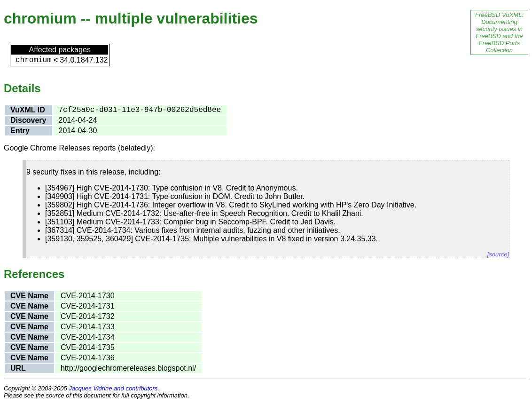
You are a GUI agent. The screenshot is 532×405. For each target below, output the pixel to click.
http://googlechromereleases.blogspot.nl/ (128, 368)
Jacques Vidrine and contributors (113, 388)
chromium (34, 60)
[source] (498, 254)
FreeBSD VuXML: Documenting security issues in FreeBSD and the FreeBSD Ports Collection (499, 32)
